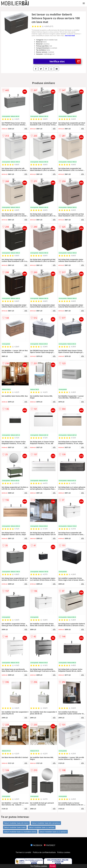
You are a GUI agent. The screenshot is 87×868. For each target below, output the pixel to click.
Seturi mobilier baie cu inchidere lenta (20, 832)
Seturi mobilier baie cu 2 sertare (53, 832)
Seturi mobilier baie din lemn (16, 823)
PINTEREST (50, 845)
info (26, 128)
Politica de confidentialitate (44, 852)
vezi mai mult (70, 36)
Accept (53, 866)
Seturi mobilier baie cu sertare (42, 827)
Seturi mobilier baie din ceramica (46, 823)
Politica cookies (64, 852)
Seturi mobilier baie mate (15, 827)
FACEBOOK (36, 845)
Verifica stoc (65, 61)
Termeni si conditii (24, 852)
